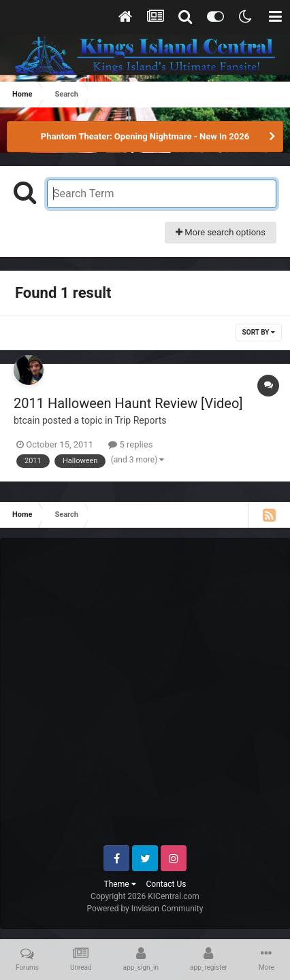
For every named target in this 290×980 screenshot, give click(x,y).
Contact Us (166, 884)
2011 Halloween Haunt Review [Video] (128, 403)
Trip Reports (140, 420)
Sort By (259, 332)
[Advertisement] (145, 697)
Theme (120, 884)
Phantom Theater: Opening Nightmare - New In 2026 (145, 136)
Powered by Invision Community (145, 909)
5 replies (130, 444)
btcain (27, 420)
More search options (221, 232)
